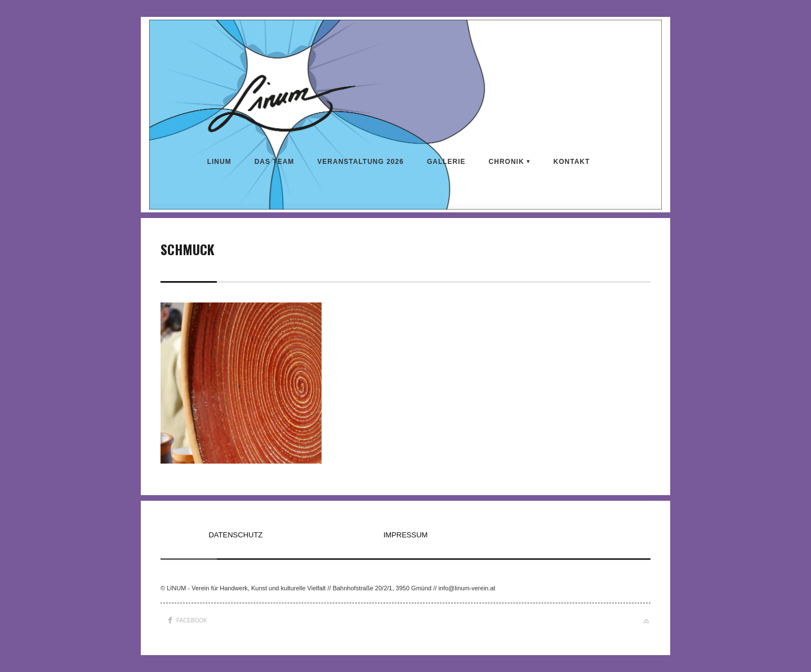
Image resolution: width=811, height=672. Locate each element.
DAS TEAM (275, 162)
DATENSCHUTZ (235, 535)
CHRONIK (507, 162)
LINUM (219, 162)
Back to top (646, 622)
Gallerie (446, 162)
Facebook (192, 620)
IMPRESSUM (406, 535)
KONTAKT (572, 162)
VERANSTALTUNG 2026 (360, 162)
